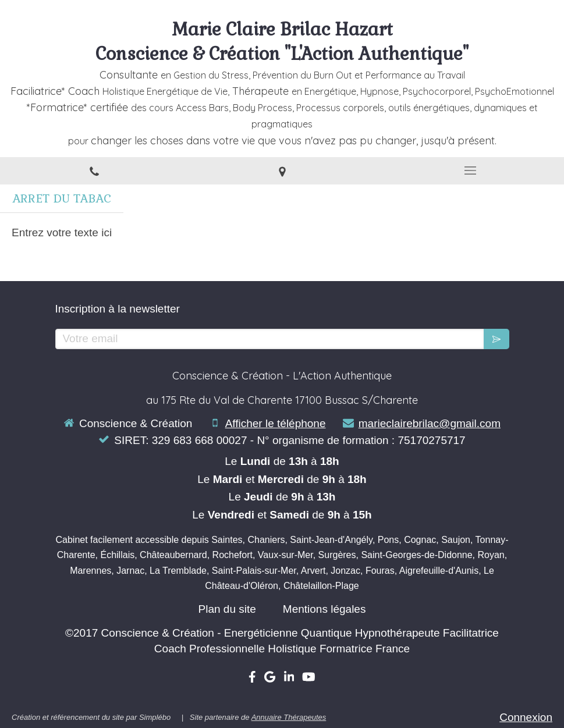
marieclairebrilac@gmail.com (430, 423)
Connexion (526, 717)
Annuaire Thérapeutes (289, 717)
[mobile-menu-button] (470, 171)
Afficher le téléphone (276, 423)
